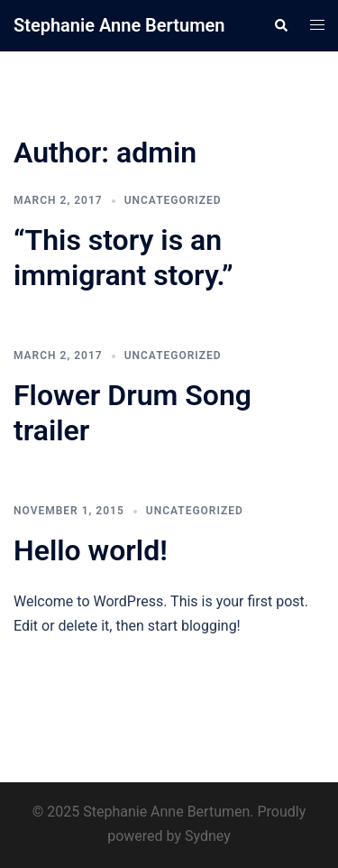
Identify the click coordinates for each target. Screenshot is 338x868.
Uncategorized (173, 200)
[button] (280, 25)
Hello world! (91, 550)
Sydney (208, 836)
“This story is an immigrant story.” (123, 257)
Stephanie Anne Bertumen (119, 25)
